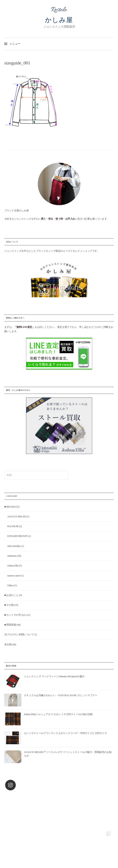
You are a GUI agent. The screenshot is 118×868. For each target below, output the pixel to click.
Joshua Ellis (13, 566)
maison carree (14, 576)
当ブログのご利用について (19, 635)
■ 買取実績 (10, 625)
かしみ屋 (59, 20)
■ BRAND (10, 507)
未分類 (8, 645)
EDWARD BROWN (17, 536)
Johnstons (12, 556)
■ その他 (9, 605)
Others (10, 585)
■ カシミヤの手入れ (15, 615)
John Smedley (14, 546)
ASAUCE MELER (17, 517)
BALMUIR (13, 526)
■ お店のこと (11, 595)
